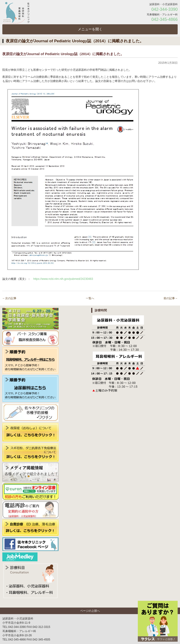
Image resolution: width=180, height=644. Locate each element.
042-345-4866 (165, 19)
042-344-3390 (165, 9)
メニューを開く (90, 29)
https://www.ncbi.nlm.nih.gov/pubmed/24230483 (63, 279)
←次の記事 (9, 298)
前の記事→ (171, 298)
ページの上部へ (90, 611)
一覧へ (90, 298)
